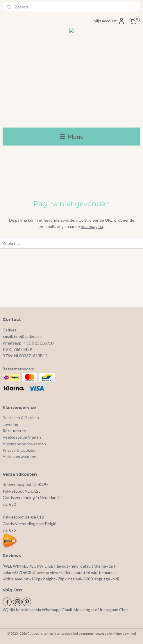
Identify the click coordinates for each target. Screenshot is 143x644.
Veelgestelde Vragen (22, 437)
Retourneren (14, 431)
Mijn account (109, 21)
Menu (72, 136)
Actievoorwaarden (19, 456)
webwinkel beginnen (77, 633)
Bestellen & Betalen (21, 418)
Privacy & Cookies (19, 450)
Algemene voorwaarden (24, 444)
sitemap (47, 633)
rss (57, 633)
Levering (10, 424)
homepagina (92, 226)
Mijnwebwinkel (125, 633)
